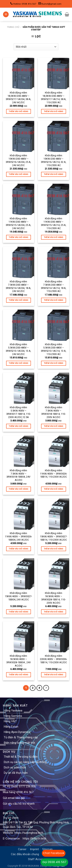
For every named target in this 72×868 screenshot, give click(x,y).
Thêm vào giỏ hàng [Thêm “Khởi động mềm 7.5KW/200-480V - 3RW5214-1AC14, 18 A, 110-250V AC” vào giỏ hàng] (54, 300)
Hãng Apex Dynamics (17, 732)
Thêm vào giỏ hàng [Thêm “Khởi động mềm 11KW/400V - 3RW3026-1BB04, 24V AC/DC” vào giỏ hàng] (18, 549)
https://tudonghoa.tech (29, 833)
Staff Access (36, 859)
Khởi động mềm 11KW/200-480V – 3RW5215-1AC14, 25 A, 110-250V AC (54, 223)
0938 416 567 (25, 792)
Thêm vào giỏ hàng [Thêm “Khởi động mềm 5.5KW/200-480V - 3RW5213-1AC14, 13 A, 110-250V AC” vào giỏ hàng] (54, 363)
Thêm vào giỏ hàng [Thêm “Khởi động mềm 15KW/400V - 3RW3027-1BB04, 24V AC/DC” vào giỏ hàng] (18, 612)
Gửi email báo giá (14, 798)
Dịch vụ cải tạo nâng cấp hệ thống (25, 762)
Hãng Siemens (13, 716)
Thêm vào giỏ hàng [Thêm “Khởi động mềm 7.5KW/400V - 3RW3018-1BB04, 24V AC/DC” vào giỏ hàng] (18, 489)
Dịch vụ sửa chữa (15, 767)
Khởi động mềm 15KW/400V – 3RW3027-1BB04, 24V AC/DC (18, 596)
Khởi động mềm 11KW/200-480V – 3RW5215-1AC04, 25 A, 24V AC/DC (18, 223)
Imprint (34, 849)
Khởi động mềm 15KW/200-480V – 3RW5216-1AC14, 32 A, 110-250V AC (54, 160)
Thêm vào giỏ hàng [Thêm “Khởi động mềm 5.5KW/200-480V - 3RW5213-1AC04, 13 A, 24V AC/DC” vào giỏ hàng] (18, 363)
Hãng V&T (10, 721)
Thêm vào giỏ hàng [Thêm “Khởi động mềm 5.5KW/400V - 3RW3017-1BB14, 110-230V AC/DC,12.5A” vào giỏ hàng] (18, 426)
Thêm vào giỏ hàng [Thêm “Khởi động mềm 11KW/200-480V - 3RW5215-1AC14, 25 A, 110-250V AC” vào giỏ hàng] (54, 237)
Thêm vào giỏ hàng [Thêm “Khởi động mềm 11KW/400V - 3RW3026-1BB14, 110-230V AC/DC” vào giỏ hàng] (54, 489)
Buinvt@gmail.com (51, 4)
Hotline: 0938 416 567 (25, 4)
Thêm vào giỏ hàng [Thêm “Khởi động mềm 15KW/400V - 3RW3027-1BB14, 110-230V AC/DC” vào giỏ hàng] (54, 549)
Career (22, 849)
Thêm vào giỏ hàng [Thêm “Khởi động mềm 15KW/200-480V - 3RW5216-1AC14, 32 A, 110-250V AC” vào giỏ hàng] (54, 174)
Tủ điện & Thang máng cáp (21, 737)
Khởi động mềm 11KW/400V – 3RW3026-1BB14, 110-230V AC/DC (54, 474)
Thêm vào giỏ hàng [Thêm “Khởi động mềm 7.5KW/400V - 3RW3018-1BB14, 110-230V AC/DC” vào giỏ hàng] (54, 426)
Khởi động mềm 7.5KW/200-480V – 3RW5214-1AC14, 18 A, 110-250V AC (54, 286)
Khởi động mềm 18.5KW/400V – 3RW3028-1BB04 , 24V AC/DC (19, 661)
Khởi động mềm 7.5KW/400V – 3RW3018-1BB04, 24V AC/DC (18, 475)
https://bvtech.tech (34, 838)
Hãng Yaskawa (13, 711)
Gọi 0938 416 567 (54, 862)
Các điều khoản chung (25, 854)
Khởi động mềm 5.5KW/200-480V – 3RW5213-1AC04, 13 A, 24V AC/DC (18, 349)
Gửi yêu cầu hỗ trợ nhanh (19, 804)
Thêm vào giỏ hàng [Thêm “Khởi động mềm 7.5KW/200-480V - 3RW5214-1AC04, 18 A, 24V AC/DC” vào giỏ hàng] (18, 300)
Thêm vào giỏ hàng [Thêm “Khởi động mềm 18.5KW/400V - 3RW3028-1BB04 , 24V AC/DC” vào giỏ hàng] (18, 675)
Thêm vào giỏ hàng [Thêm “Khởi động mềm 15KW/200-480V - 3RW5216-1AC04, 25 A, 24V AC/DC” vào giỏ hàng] (18, 174)
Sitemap (47, 849)
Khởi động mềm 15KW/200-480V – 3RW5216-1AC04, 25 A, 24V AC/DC (18, 160)
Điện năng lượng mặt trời (19, 743)
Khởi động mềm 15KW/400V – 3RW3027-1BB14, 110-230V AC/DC (54, 536)
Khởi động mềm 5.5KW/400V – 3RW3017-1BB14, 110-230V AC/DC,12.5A (19, 412)
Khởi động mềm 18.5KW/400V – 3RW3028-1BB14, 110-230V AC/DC (53, 598)
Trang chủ (13, 27)
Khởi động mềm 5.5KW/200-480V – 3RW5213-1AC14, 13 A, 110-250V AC (54, 349)
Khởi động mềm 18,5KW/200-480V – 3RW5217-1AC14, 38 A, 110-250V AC (54, 98)
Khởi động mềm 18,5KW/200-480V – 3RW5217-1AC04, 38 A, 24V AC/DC (18, 98)
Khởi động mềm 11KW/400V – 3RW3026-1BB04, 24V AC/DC (18, 536)
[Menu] (6, 14)
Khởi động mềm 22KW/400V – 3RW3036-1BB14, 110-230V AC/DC (54, 659)
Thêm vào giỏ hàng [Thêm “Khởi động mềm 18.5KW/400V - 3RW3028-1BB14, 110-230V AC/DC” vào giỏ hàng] (54, 612)
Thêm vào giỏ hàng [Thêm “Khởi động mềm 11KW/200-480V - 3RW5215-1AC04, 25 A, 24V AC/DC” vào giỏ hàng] (18, 237)
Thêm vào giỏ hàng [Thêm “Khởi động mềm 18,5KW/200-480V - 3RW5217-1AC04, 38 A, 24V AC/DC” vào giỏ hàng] (18, 111)
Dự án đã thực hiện (16, 773)
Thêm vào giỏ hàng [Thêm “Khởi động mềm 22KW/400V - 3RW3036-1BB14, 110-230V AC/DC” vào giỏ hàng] (54, 675)
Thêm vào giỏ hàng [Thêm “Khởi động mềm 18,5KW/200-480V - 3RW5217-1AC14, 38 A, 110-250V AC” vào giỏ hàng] (54, 111)
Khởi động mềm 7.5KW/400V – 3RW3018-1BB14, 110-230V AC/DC (53, 412)
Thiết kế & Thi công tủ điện (21, 757)
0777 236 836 (27, 786)
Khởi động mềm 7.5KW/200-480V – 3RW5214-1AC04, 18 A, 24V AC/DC (18, 286)
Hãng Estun (11, 727)
